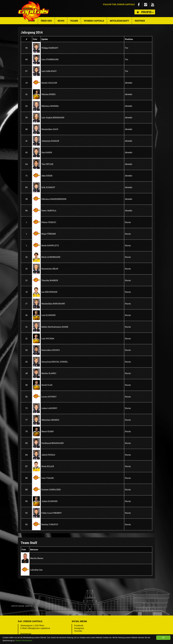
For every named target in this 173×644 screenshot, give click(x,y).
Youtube (78, 631)
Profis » (145, 12)
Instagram (79, 628)
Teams (74, 21)
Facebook (79, 625)
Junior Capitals (34, 11)
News (61, 21)
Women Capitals (94, 21)
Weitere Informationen (24, 641)
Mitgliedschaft (119, 21)
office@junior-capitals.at (39, 628)
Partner (140, 21)
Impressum (26, 634)
